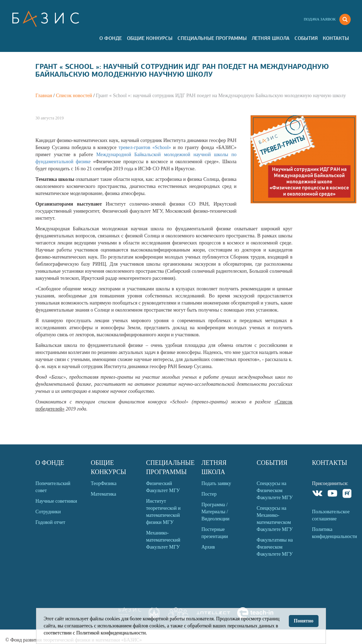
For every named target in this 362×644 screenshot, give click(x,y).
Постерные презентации (215, 533)
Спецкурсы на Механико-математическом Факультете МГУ (275, 519)
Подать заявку (216, 483)
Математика (104, 494)
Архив (208, 547)
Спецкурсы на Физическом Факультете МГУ (275, 491)
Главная (44, 96)
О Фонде (111, 38)
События (306, 38)
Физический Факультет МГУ (163, 487)
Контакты (336, 38)
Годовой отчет (50, 522)
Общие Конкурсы (150, 38)
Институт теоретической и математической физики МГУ (163, 512)
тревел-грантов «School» (146, 147)
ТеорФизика (104, 483)
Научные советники (56, 501)
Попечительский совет (53, 487)
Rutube (347, 494)
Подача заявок (320, 19)
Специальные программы (212, 38)
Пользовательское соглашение (331, 515)
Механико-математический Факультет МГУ (163, 540)
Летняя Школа (271, 38)
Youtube (332, 494)
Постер (209, 494)
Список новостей (74, 96)
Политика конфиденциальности (334, 533)
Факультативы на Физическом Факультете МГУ (275, 547)
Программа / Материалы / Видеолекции (215, 512)
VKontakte (318, 494)
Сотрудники (48, 512)
